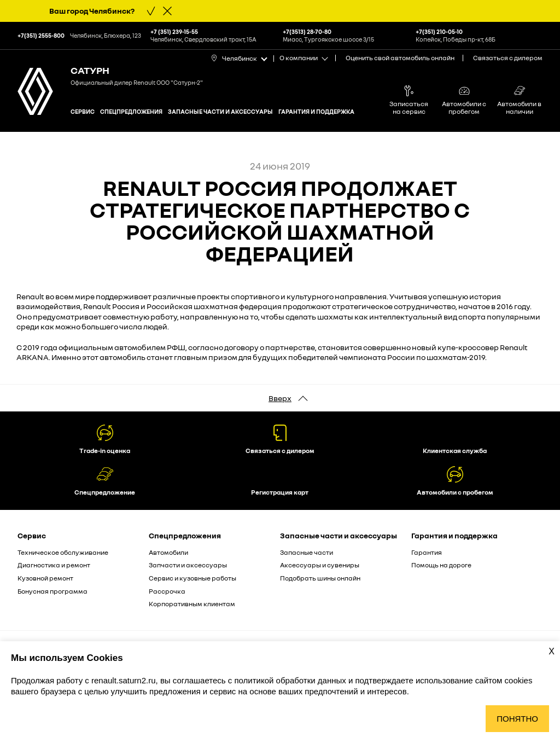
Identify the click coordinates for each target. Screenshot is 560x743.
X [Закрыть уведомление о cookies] (552, 651)
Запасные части (307, 552)
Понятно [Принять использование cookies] (517, 719)
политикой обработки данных (291, 680)
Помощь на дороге (441, 565)
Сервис (83, 111)
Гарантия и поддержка (316, 111)
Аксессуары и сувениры (320, 565)
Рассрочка (167, 591)
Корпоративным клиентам (192, 604)
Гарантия (427, 552)
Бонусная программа (52, 591)
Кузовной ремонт (45, 578)
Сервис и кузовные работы (192, 578)
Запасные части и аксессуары (220, 111)
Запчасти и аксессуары (188, 565)
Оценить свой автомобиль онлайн (400, 58)
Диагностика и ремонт (54, 565)
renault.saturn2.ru (124, 680)
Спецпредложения (131, 111)
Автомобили (168, 552)
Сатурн (90, 70)
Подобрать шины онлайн (320, 578)
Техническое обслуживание (63, 552)
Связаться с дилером (508, 58)
